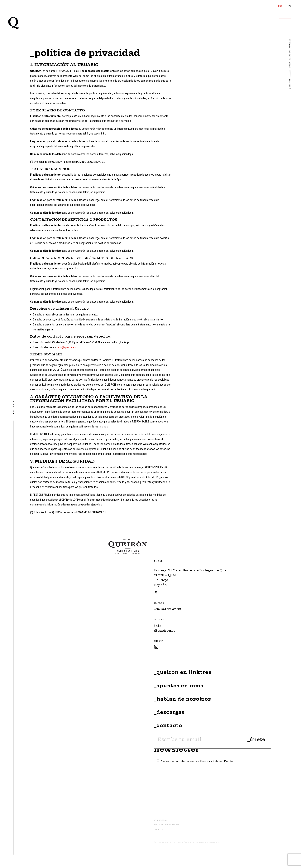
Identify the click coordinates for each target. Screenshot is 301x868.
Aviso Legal (161, 820)
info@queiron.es (67, 347)
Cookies (159, 830)
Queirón (290, 84)
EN (289, 6)
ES (280, 6)
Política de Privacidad (167, 825)
